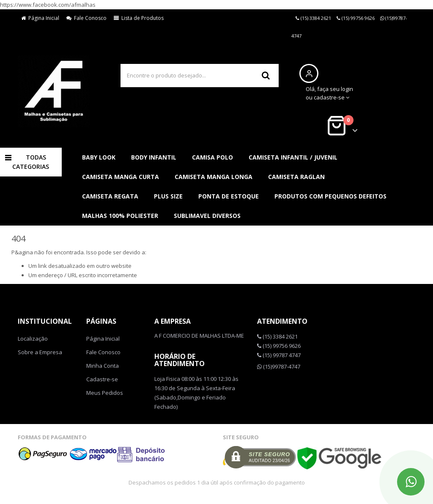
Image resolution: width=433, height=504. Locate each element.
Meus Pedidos (105, 393)
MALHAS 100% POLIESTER (120, 216)
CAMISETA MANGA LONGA (214, 177)
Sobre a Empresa (40, 352)
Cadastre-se (102, 379)
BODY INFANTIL (154, 157)
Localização (33, 339)
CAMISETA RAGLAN (296, 177)
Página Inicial (40, 18)
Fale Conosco (86, 18)
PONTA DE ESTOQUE (229, 196)
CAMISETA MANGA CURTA (121, 177)
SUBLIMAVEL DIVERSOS (207, 216)
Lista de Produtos (139, 18)
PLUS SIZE (168, 196)
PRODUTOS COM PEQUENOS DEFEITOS (330, 196)
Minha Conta (103, 366)
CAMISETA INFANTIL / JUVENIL (293, 157)
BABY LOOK (99, 157)
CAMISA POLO (212, 157)
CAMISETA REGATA (110, 196)
